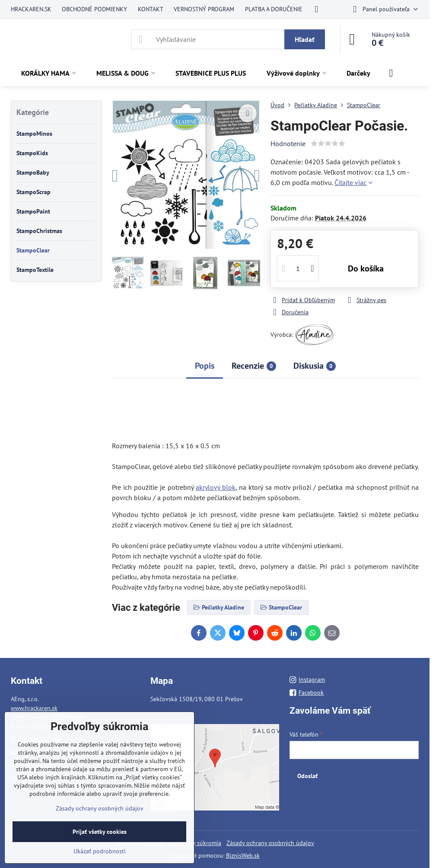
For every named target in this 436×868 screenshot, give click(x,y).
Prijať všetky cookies (100, 832)
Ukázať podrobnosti (100, 851)
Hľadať (305, 39)
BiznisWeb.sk (243, 855)
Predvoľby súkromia (195, 843)
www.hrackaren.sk (34, 708)
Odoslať (307, 776)
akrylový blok (216, 487)
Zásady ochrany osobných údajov (270, 843)
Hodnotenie (288, 144)
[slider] (328, 144)
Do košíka (366, 268)
